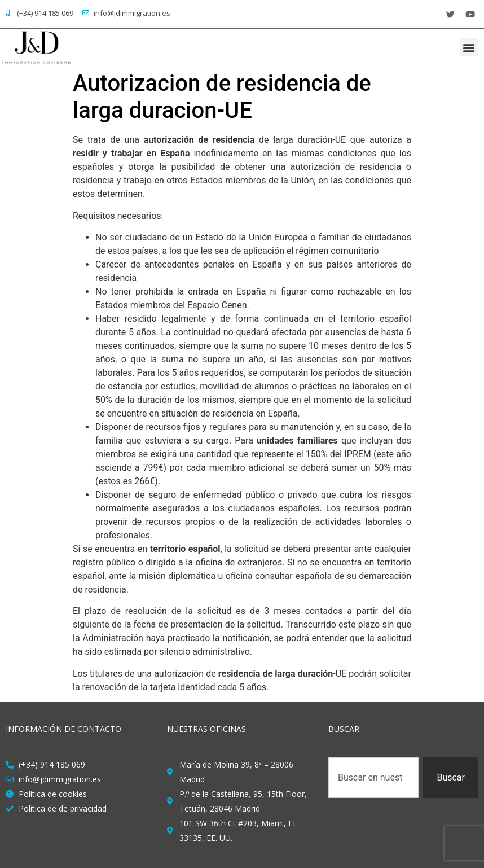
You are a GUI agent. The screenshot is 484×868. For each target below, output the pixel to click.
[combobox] (373, 778)
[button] (469, 47)
